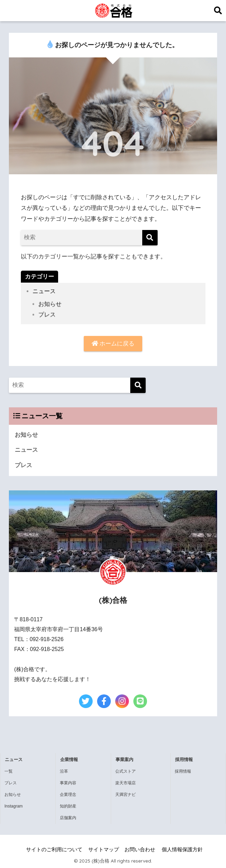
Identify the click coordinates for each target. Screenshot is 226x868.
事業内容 (68, 783)
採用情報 (183, 771)
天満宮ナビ (125, 795)
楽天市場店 (125, 783)
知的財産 (68, 806)
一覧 (9, 771)
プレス (47, 321)
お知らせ (50, 310)
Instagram (14, 806)
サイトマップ (104, 850)
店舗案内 (68, 818)
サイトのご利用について (54, 850)
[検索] (150, 238)
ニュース (44, 294)
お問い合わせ (140, 850)
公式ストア (125, 771)
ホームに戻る (113, 344)
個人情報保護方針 (182, 850)
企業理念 (68, 795)
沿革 (64, 771)
